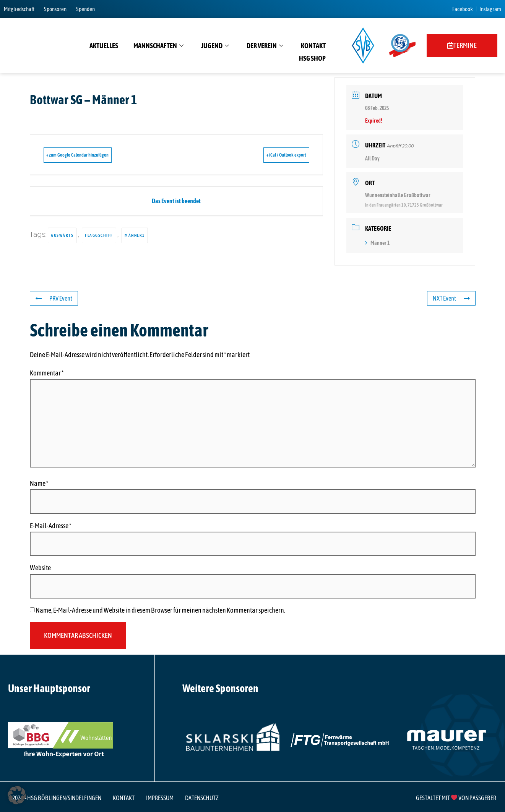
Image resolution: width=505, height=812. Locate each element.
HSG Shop (312, 58)
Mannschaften (158, 46)
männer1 (135, 235)
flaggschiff (99, 235)
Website (40, 568)
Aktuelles (104, 46)
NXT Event (450, 298)
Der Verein (265, 46)
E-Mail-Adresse (50, 526)
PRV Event (55, 298)
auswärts (62, 235)
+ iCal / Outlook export (275, 155)
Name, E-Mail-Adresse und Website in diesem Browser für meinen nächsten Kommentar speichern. (160, 610)
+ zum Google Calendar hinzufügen (89, 155)
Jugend (215, 46)
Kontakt (313, 46)
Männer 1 (377, 243)
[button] (17, 795)
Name (39, 484)
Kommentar (47, 373)
